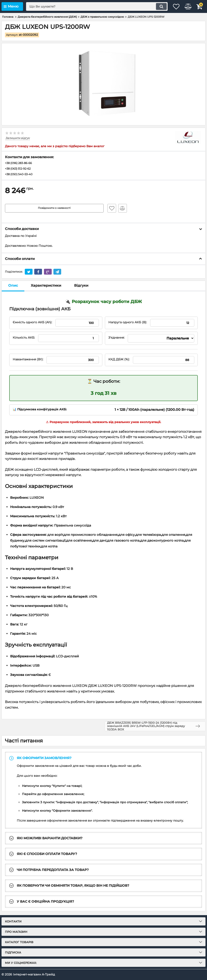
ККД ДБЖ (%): (119, 360)
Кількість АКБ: (24, 339)
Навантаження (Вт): (28, 360)
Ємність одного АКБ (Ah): (32, 323)
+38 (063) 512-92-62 (19, 169)
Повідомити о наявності (54, 209)
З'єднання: (116, 339)
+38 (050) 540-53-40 (20, 175)
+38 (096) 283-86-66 (20, 163)
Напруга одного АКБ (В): (128, 323)
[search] (92, 6)
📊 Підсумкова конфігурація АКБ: (40, 410)
